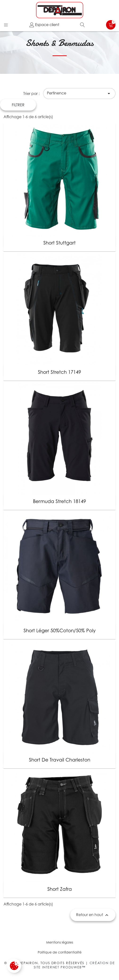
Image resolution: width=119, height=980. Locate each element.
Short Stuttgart (59, 243)
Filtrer (18, 105)
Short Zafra (60, 889)
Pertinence (79, 94)
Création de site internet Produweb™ (74, 965)
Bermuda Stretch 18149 (59, 501)
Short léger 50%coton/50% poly (60, 631)
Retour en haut (93, 915)
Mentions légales (60, 942)
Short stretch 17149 (59, 372)
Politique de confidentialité (60, 952)
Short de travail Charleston (60, 760)
